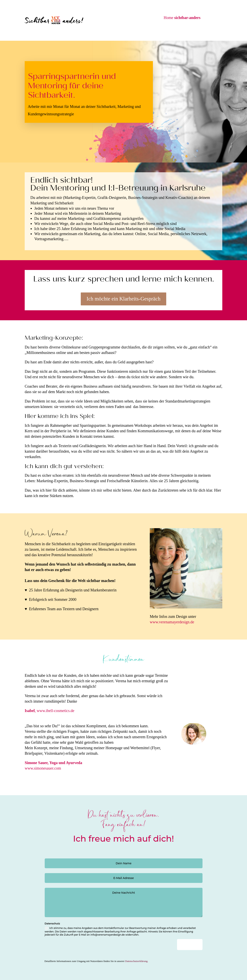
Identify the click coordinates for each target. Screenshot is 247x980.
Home (182, 18)
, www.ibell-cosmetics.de (49, 711)
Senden (220, 944)
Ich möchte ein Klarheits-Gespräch (123, 299)
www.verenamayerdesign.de (172, 622)
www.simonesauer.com (43, 768)
